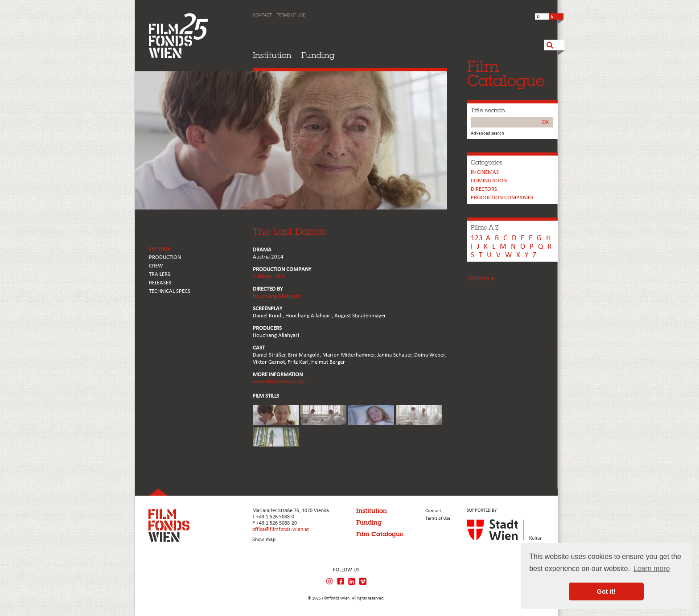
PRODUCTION (165, 257)
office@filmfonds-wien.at (281, 530)
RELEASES (160, 283)
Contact (262, 15)
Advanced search (487, 133)
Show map (264, 540)
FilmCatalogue (506, 73)
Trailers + (481, 279)
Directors (484, 189)
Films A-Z (485, 227)
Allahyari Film (269, 277)
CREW (156, 266)
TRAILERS (160, 274)
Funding (318, 55)
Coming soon (489, 181)
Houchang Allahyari (276, 296)
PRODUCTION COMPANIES (502, 198)
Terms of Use (291, 15)
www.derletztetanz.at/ (279, 382)
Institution (272, 55)
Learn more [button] (652, 569)
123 (477, 238)
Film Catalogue (380, 534)
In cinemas (485, 172)
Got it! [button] (606, 591)
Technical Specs (170, 291)
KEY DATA (160, 249)
